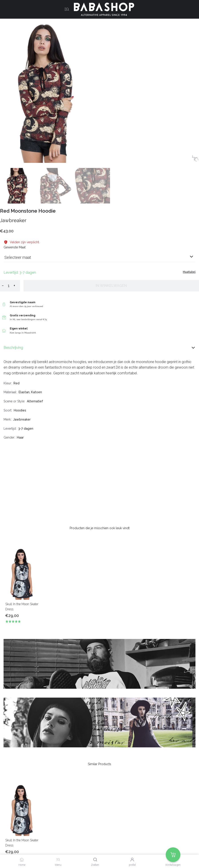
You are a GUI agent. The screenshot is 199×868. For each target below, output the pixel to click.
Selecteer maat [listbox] (18, 257)
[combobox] (99, 259)
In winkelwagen (111, 286)
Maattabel (189, 272)
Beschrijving (99, 348)
